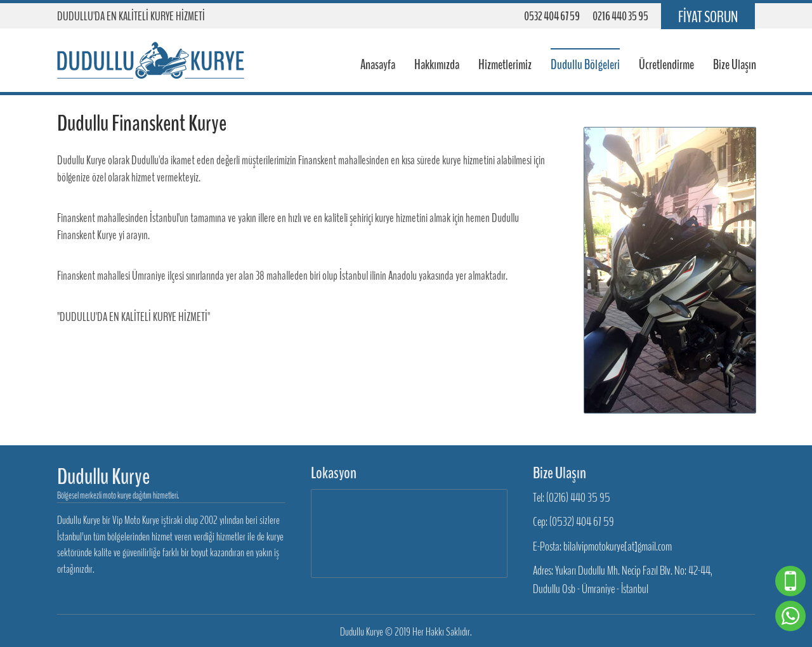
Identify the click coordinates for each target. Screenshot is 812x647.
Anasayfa (378, 65)
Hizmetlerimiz (505, 65)
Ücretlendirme (666, 65)
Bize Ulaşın (735, 65)
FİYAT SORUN (708, 17)
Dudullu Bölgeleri (585, 65)
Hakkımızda (437, 65)
